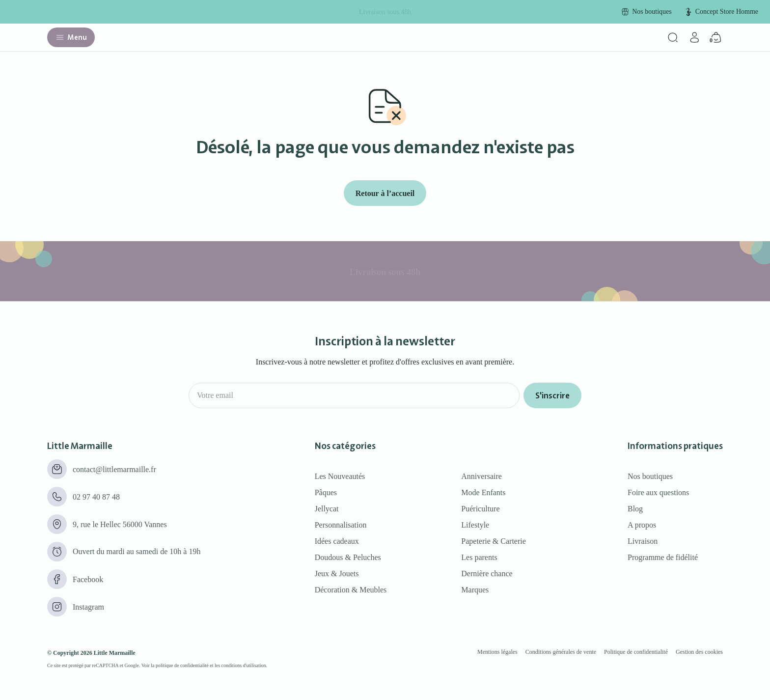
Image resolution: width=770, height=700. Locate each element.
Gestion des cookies (699, 652)
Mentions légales (497, 652)
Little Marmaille (115, 653)
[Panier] (716, 37)
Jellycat (327, 509)
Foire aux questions (658, 492)
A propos (642, 525)
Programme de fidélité (663, 557)
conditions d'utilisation (244, 665)
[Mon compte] (694, 37)
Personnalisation (341, 525)
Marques (475, 590)
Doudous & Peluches (348, 557)
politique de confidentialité (182, 665)
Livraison (643, 541)
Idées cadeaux (337, 541)
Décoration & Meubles (351, 590)
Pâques (326, 492)
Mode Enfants (483, 492)
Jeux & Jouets (337, 574)
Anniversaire (481, 476)
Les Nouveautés (340, 476)
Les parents (479, 557)
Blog (635, 509)
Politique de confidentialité (636, 652)
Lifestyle (475, 525)
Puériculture (480, 509)
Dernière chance (487, 574)
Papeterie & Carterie (494, 541)
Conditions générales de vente (561, 652)
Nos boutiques (650, 476)
